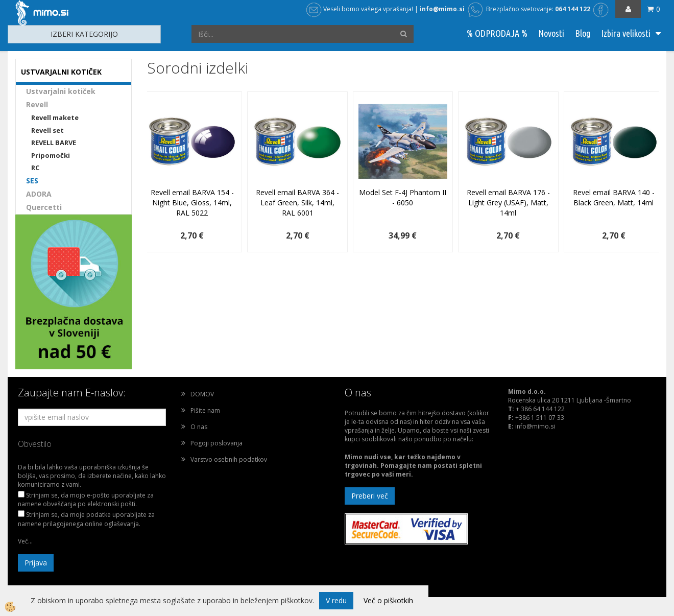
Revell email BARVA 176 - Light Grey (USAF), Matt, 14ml (508, 203)
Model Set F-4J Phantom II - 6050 (403, 197)
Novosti (551, 33)
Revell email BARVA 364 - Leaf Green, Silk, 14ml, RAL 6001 (297, 203)
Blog (583, 33)
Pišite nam (205, 410)
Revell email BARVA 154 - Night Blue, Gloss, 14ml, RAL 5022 (192, 203)
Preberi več (370, 496)
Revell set (47, 130)
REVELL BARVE (54, 143)
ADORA (39, 194)
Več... (25, 541)
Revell (37, 104)
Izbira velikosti (626, 33)
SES (32, 181)
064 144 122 (573, 9)
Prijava (36, 563)
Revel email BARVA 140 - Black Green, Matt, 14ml (614, 197)
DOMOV (202, 394)
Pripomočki (51, 155)
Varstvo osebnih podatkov (229, 459)
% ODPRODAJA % (497, 33)
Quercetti (44, 207)
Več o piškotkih (388, 600)
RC (35, 168)
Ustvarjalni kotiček (61, 91)
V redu (336, 600)
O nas (199, 427)
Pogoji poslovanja (216, 443)
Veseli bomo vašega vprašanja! (360, 9)
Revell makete (55, 117)
